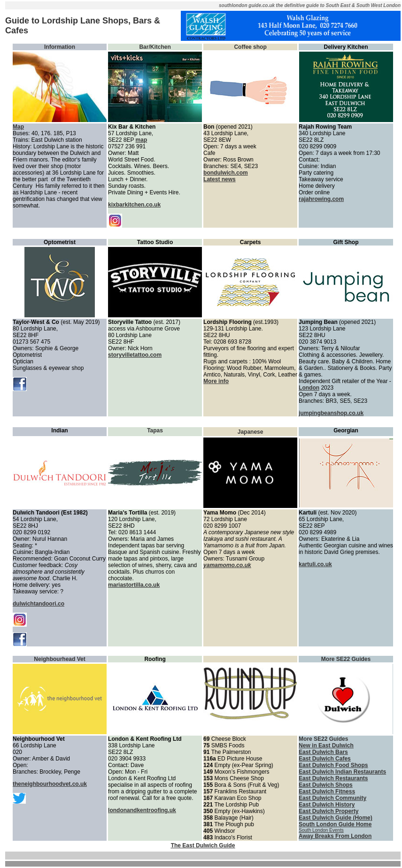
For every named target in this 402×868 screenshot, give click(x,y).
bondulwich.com (226, 173)
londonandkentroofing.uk (142, 810)
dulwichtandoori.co (39, 604)
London (309, 388)
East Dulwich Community (332, 798)
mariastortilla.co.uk (134, 585)
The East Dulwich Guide (203, 845)
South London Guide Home (335, 824)
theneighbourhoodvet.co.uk (50, 784)
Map (18, 127)
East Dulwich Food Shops (333, 765)
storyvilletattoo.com (135, 355)
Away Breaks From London (335, 836)
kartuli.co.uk (315, 564)
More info (216, 381)
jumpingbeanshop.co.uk (331, 413)
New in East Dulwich (326, 745)
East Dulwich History (327, 805)
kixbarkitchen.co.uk (134, 205)
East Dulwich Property (329, 811)
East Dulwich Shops (326, 785)
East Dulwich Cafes (325, 759)
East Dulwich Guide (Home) (336, 818)
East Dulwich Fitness (327, 791)
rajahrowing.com (321, 199)
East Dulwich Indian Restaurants (342, 772)
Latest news (220, 179)
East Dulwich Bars (323, 752)
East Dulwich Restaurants (333, 778)
